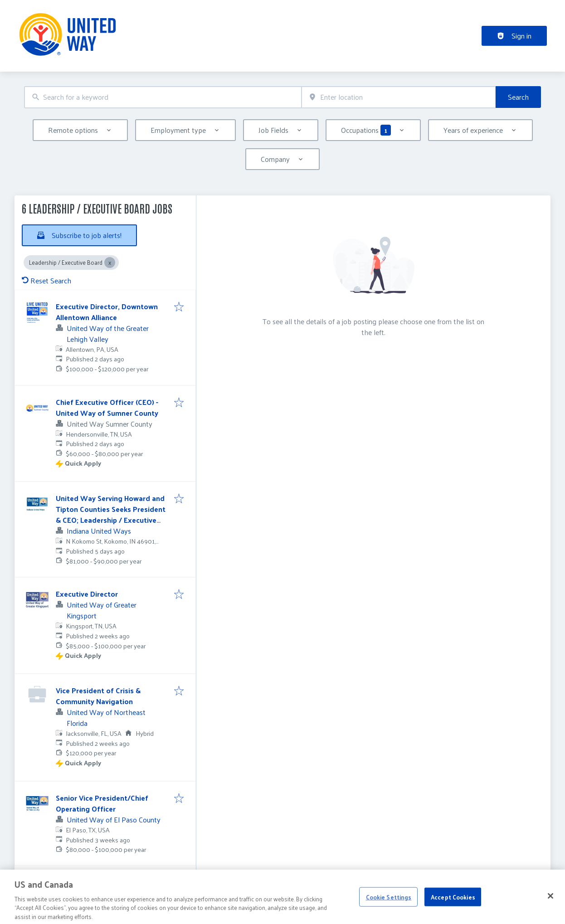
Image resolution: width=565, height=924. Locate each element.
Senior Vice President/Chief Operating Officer (102, 803)
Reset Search (46, 280)
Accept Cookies (453, 905)
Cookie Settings (389, 905)
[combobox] (163, 97)
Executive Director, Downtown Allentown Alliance (107, 312)
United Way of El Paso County (114, 819)
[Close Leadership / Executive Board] (110, 263)
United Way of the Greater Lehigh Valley (108, 333)
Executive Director (87, 594)
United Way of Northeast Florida (106, 717)
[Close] (550, 904)
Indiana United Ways (99, 531)
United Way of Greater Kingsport (102, 610)
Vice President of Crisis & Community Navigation (98, 696)
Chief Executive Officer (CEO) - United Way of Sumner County (107, 407)
